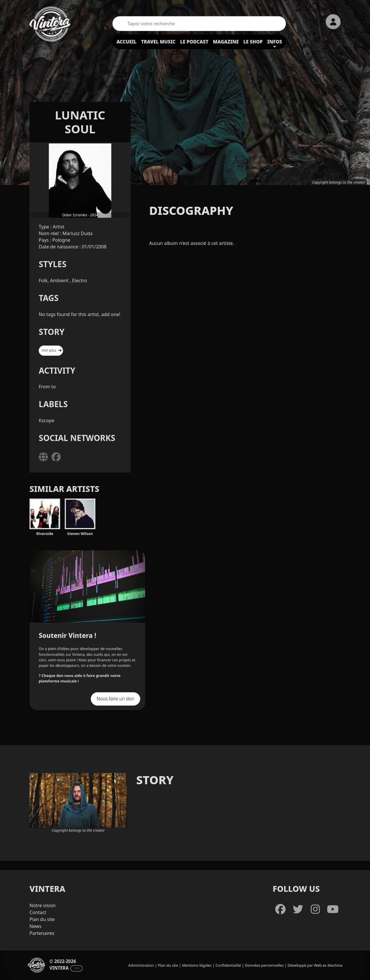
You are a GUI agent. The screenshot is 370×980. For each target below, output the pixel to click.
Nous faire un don (115, 699)
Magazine (226, 42)
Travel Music (158, 42)
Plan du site (42, 919)
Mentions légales (197, 965)
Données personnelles (264, 965)
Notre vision (43, 905)
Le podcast (194, 42)
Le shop (253, 42)
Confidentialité (228, 965)
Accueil (126, 42)
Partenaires (42, 933)
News (35, 926)
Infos (275, 42)
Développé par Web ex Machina (315, 965)
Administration (141, 965)
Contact (38, 912)
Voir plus (52, 350)
